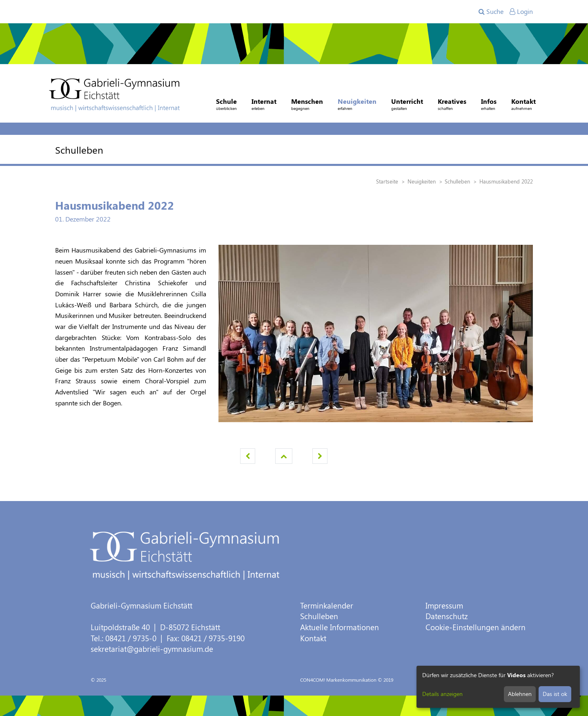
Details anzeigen (442, 694)
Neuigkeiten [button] (357, 105)
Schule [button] (226, 105)
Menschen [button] (307, 105)
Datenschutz (447, 616)
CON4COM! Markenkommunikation (338, 680)
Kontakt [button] (523, 105)
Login (521, 11)
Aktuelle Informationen (340, 627)
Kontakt (313, 638)
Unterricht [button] (407, 105)
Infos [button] (489, 105)
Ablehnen (520, 694)
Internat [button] (264, 105)
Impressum (444, 605)
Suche (491, 11)
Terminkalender (327, 605)
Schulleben (319, 616)
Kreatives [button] (452, 105)
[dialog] (498, 687)
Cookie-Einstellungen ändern (476, 627)
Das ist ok (555, 694)
